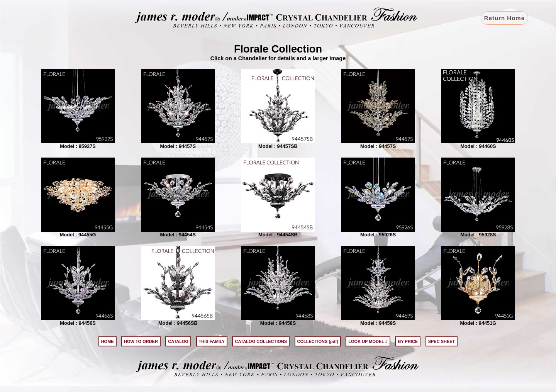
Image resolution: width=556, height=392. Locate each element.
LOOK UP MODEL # (368, 341)
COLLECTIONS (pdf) (318, 341)
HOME (108, 341)
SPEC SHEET (442, 341)
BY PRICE (408, 341)
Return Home (504, 18)
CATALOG (178, 341)
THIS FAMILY (212, 341)
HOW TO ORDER (141, 341)
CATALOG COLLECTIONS (261, 341)
